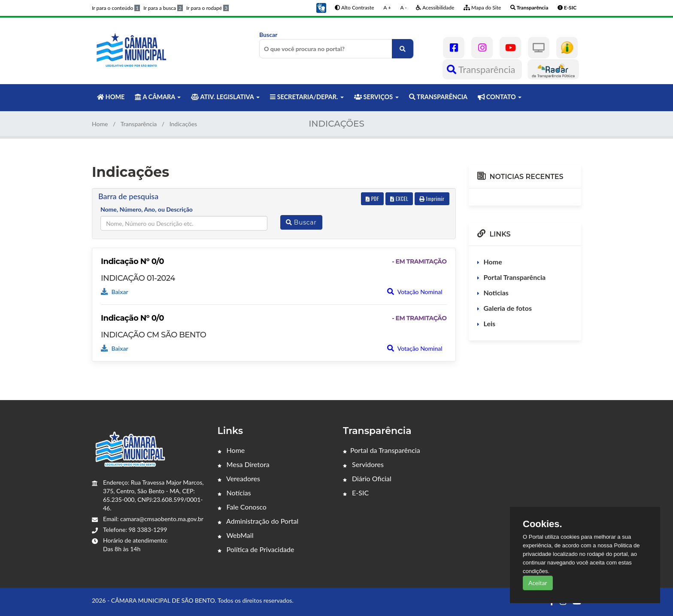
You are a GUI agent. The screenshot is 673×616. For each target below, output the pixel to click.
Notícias (234, 493)
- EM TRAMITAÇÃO (419, 261)
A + (387, 8)
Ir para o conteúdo (116, 8)
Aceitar (538, 583)
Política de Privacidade (256, 549)
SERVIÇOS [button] (376, 97)
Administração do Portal (258, 521)
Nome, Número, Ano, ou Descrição (147, 209)
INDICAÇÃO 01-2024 (138, 278)
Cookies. (543, 524)
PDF (373, 199)
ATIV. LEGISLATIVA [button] (225, 97)
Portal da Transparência (382, 450)
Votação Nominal (415, 292)
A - (404, 8)
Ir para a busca (163, 8)
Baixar (115, 292)
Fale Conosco (242, 507)
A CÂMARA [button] (158, 97)
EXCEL (399, 199)
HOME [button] (111, 97)
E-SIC (356, 493)
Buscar (336, 45)
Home (100, 124)
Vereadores (239, 478)
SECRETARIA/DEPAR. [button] (307, 97)
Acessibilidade (435, 8)
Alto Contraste (354, 8)
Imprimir (432, 199)
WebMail (236, 535)
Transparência (482, 69)
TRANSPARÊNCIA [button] (438, 97)
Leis (490, 323)
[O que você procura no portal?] (403, 49)
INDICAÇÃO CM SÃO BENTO (153, 335)
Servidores (363, 464)
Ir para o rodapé (208, 8)
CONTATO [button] (500, 97)
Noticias (496, 293)
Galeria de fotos (508, 308)
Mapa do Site (482, 8)
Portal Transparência (515, 277)
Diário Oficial (367, 478)
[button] (321, 7)
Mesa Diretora (244, 464)
